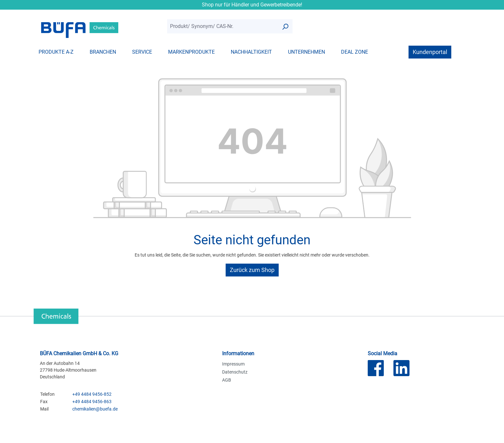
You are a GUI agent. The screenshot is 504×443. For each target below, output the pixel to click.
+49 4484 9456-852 (92, 394)
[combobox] (223, 27)
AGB (227, 380)
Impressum (233, 364)
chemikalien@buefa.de (95, 409)
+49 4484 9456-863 (92, 402)
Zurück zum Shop (252, 270)
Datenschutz (235, 372)
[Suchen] (285, 27)
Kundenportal (430, 52)
